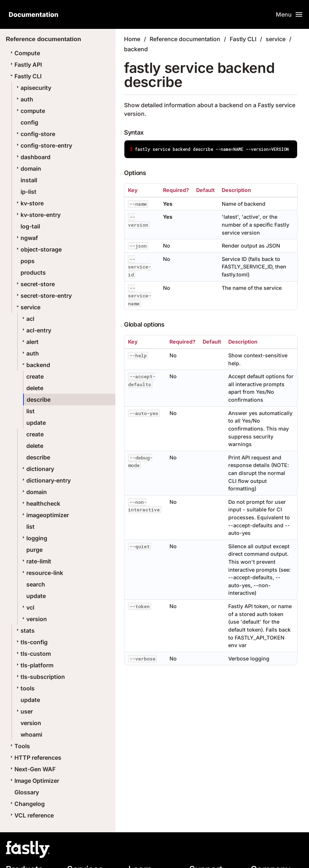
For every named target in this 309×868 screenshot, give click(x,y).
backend (35, 365)
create (35, 376)
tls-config (31, 642)
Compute (24, 53)
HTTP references (35, 758)
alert (30, 342)
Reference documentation (185, 39)
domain (28, 169)
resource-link (42, 573)
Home (132, 39)
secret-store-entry (43, 296)
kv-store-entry (38, 215)
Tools (19, 746)
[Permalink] (122, 134)
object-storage (38, 249)
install (29, 180)
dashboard (33, 157)
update (36, 423)
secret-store (35, 284)
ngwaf (26, 238)
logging (34, 538)
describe (39, 400)
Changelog (27, 804)
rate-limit (36, 561)
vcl (27, 607)
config (29, 122)
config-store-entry (43, 145)
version (34, 619)
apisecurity (33, 88)
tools (25, 688)
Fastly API (25, 65)
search (36, 584)
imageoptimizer (45, 515)
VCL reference (31, 815)
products (33, 272)
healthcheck (40, 503)
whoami (31, 734)
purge (34, 550)
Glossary (27, 792)
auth (24, 99)
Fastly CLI (25, 76)
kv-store (29, 203)
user (24, 711)
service (28, 307)
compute (30, 111)
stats (25, 631)
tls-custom (33, 654)
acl (27, 319)
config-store (35, 134)
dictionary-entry (46, 480)
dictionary (37, 469)
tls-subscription (40, 677)
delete (35, 388)
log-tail (30, 226)
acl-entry (36, 330)
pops (28, 261)
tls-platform (34, 665)
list (30, 411)
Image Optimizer (34, 781)
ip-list (28, 192)
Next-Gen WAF (32, 769)
